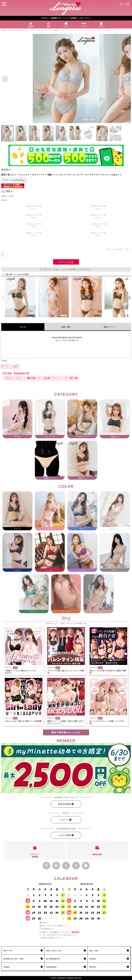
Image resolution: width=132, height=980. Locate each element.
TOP (4, 30)
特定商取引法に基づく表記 (13, 959)
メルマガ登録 (66, 835)
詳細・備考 (66, 327)
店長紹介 (7, 967)
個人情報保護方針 (53, 959)
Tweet (4, 361)
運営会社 (93, 967)
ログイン (66, 820)
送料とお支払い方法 (54, 951)
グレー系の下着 (71, 378)
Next (127, 79)
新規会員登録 (66, 804)
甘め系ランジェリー (52, 378)
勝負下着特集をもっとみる (66, 732)
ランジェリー (11, 30)
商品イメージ (109, 327)
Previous (5, 79)
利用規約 (93, 959)
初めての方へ (8, 951)
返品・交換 (94, 951)
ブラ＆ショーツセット (14, 378)
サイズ (23, 327)
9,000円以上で (35, 851)
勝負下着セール (33, 378)
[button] (2, 298)
